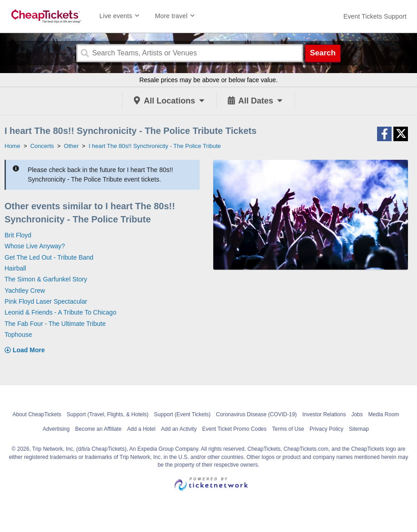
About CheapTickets (37, 414)
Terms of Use (288, 429)
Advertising (56, 429)
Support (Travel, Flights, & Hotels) (108, 414)
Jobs (357, 414)
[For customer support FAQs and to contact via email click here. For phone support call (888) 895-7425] (375, 16)
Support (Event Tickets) (182, 414)
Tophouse (18, 335)
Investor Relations (324, 414)
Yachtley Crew (25, 291)
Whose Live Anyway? (35, 246)
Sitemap (359, 429)
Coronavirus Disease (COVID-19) (256, 414)
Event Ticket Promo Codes (234, 429)
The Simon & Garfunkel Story (46, 279)
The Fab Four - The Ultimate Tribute (55, 324)
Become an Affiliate (98, 429)
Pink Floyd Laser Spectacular (46, 301)
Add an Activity (179, 429)
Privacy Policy (326, 429)
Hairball (15, 268)
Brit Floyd (18, 235)
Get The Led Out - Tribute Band (49, 257)
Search (323, 53)
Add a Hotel (141, 429)
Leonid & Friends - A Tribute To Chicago (60, 312)
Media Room (384, 414)
